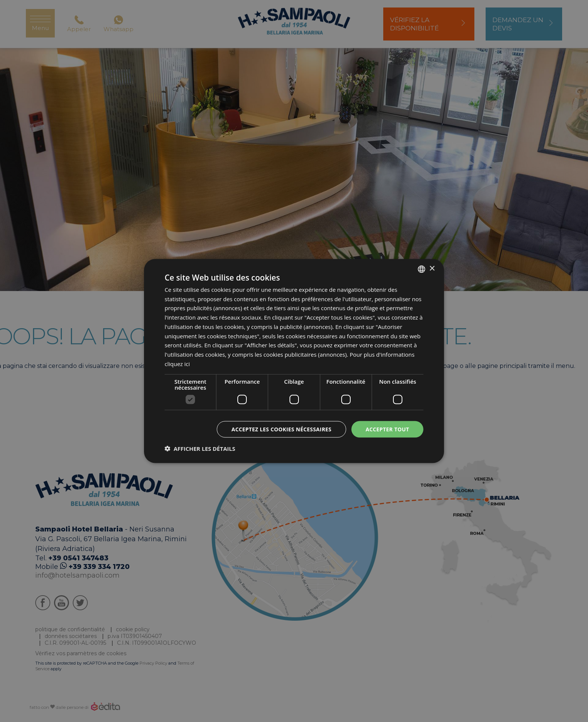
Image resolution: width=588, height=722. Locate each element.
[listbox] (421, 269)
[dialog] (294, 361)
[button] (200, 449)
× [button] (432, 269)
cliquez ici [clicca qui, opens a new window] (177, 363)
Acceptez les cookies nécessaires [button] (281, 429)
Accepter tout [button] (387, 429)
